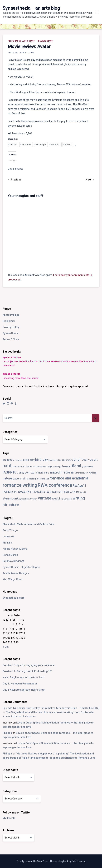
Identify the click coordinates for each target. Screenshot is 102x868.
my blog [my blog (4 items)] (93, 473)
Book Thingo (10, 530)
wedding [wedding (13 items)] (58, 498)
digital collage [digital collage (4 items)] (54, 466)
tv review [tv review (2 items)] (34, 499)
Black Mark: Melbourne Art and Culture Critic (29, 524)
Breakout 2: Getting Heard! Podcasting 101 (28, 671)
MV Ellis (7, 543)
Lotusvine (8, 536)
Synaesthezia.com (14, 598)
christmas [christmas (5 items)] (27, 466)
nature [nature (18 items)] (7, 478)
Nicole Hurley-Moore (15, 549)
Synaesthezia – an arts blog (31, 8)
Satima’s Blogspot (13, 561)
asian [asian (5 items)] (26, 460)
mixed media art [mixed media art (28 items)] (63, 472)
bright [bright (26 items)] (78, 459)
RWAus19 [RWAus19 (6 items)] (81, 492)
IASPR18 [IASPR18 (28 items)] (9, 472)
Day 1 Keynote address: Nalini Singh (24, 690)
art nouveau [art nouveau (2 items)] (18, 460)
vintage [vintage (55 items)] (45, 498)
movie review (15, 169)
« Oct (6, 647)
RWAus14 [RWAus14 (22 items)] (42, 492)
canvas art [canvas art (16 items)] (90, 460)
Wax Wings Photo (13, 579)
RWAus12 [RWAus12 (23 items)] (10, 492)
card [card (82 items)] (7, 466)
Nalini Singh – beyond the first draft (23, 677)
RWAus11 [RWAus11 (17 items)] (80, 486)
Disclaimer (9, 321)
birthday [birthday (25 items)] (41, 459)
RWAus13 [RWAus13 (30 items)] (26, 492)
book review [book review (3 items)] (67, 460)
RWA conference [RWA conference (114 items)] (55, 485)
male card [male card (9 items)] (44, 473)
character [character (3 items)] (16, 467)
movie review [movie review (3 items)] (82, 473)
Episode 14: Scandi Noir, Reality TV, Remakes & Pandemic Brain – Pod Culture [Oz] (51, 708)
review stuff (46, 41)
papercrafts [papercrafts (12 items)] (20, 478)
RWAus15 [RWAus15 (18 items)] (56, 492)
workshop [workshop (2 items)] (68, 499)
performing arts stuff (21, 41)
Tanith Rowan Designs (16, 573)
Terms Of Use (11, 339)
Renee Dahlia (10, 555)
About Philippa (11, 315)
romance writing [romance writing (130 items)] (20, 485)
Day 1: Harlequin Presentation (20, 684)
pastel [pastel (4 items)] (32, 479)
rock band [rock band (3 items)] (44, 479)
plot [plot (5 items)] (37, 479)
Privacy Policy (11, 327)
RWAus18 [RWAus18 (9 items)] (70, 492)
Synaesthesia (11, 333)
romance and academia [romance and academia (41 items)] (69, 478)
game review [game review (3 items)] (88, 467)
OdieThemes (78, 861)
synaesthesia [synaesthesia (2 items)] (24, 499)
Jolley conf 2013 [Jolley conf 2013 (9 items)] (27, 473)
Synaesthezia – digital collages (21, 567)
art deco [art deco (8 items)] (7, 460)
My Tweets (9, 818)
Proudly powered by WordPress (33, 861)
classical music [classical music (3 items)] (40, 467)
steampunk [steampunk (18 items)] (11, 498)
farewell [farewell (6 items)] (67, 466)
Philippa (13, 52)
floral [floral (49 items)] (77, 466)
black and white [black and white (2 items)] (55, 460)
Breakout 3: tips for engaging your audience (29, 665)
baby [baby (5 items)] (32, 460)
